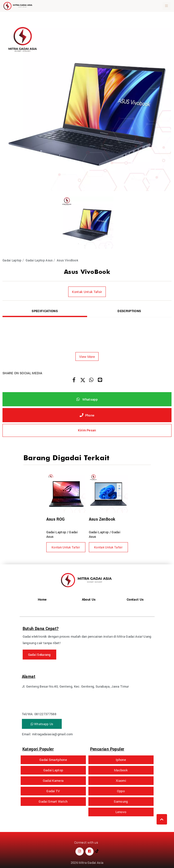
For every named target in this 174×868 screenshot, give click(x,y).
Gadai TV (53, 791)
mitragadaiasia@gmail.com (53, 734)
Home (42, 599)
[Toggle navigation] (167, 6)
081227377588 (45, 714)
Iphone (121, 760)
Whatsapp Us (42, 724)
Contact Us (135, 599)
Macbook (121, 770)
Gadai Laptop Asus (39, 260)
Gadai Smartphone (53, 760)
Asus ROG (56, 519)
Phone (87, 415)
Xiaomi (121, 781)
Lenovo (121, 812)
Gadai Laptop (12, 260)
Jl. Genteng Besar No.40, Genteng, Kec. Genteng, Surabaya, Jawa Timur (75, 686)
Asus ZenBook (102, 519)
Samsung (121, 801)
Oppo (121, 791)
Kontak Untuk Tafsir (87, 292)
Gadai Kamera (53, 781)
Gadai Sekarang (39, 655)
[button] (87, 356)
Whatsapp (87, 399)
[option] (87, 107)
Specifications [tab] (45, 311)
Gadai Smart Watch (53, 801)
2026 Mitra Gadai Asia (87, 863)
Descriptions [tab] (129, 311)
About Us (89, 599)
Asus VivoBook (67, 260)
